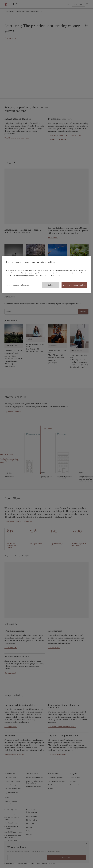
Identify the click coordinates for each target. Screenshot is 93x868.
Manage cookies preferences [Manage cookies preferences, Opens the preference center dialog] (17, 285)
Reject (51, 285)
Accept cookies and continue (74, 285)
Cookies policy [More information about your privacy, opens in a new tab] (54, 275)
